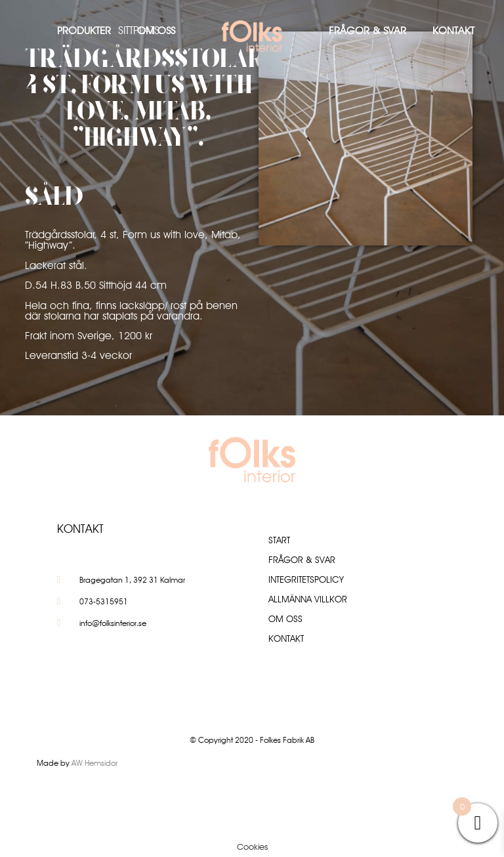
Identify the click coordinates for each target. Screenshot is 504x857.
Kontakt (453, 31)
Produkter (84, 31)
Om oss (156, 31)
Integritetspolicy (306, 579)
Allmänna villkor (308, 599)
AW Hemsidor (94, 763)
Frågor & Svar (367, 31)
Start (279, 540)
